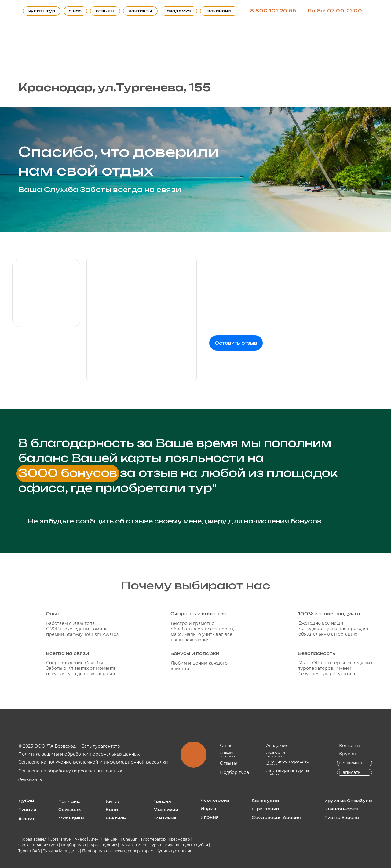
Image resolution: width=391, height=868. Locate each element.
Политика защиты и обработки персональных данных (79, 754)
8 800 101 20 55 (273, 11)
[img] (46, 293)
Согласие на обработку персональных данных (70, 771)
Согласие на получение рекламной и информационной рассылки (93, 762)
